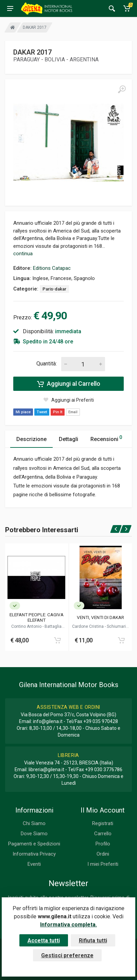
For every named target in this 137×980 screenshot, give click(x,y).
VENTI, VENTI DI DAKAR (100, 617)
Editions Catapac (52, 268)
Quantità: (47, 364)
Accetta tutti (44, 941)
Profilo (103, 844)
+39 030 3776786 (104, 769)
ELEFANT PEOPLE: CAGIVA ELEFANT (37, 617)
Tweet (42, 412)
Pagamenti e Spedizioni (34, 844)
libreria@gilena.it (46, 769)
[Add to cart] (57, 640)
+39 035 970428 (101, 721)
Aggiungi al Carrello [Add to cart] (69, 384)
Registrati (103, 823)
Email (73, 412)
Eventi (34, 864)
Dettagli (68, 439)
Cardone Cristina (88, 626)
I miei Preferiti (103, 864)
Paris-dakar (54, 289)
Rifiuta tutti (93, 941)
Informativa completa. (68, 925)
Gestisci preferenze (67, 955)
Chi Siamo (34, 823)
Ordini (103, 854)
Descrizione (31, 439)
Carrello (103, 834)
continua (23, 254)
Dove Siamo (34, 834)
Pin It (58, 412)
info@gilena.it (48, 721)
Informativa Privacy (34, 854)
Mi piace (23, 412)
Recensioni (106, 438)
